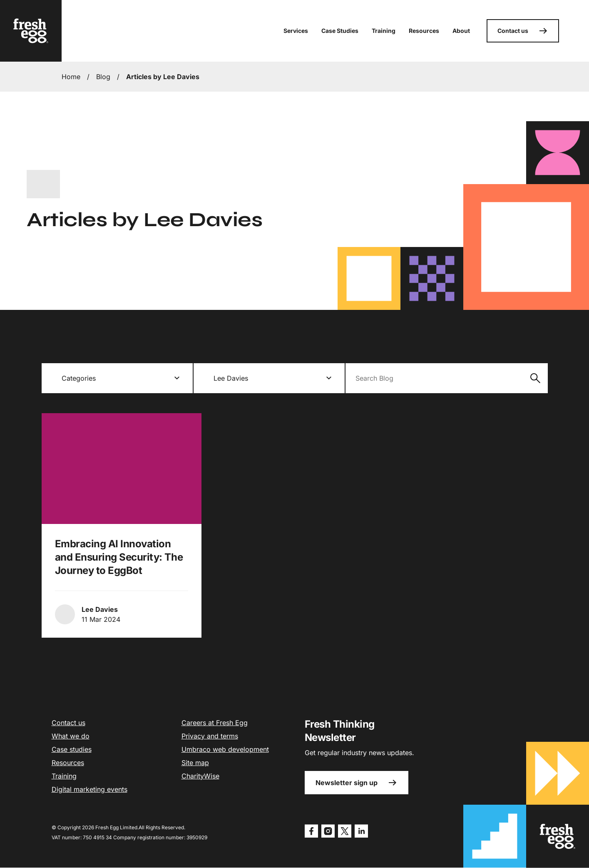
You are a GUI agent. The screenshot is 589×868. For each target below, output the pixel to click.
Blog (103, 77)
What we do (71, 736)
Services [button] (296, 31)
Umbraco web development (225, 749)
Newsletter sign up (357, 783)
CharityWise (200, 776)
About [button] (461, 31)
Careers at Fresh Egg (215, 723)
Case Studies (340, 31)
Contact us (523, 31)
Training (64, 776)
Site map (195, 763)
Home (71, 77)
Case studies (72, 749)
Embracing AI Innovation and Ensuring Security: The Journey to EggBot (119, 557)
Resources (68, 763)
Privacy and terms (210, 736)
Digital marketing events (89, 789)
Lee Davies (100, 609)
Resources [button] (424, 31)
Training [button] (384, 31)
